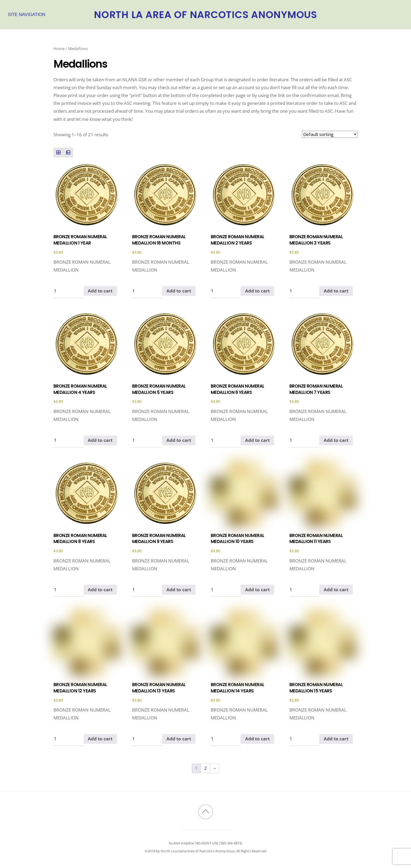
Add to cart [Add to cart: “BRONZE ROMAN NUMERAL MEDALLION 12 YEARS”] (100, 739)
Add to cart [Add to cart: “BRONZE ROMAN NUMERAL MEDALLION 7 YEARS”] (336, 440)
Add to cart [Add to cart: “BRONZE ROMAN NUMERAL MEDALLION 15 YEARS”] (336, 739)
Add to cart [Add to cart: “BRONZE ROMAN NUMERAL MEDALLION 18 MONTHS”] (179, 291)
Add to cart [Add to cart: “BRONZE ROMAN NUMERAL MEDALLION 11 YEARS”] (336, 590)
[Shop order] (330, 134)
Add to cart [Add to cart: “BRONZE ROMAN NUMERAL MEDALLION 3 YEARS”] (336, 291)
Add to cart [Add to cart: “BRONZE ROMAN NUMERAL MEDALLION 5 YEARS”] (179, 440)
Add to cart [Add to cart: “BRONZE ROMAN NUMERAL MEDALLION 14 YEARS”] (257, 739)
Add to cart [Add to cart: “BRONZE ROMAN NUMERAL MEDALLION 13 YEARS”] (179, 739)
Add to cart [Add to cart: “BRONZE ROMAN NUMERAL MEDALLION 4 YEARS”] (100, 440)
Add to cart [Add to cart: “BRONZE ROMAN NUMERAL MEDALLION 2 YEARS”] (257, 291)
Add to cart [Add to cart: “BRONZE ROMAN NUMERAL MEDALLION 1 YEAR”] (100, 291)
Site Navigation (27, 15)
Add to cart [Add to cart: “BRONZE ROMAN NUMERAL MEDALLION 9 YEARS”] (179, 590)
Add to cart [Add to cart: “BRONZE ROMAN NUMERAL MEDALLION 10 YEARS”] (257, 590)
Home (59, 48)
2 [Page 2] (206, 768)
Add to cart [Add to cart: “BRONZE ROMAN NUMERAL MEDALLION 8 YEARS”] (100, 590)
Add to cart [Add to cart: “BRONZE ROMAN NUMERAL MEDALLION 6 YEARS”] (257, 440)
